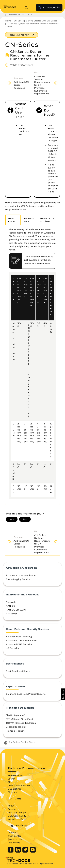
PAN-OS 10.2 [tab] (29, 220)
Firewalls (11, 602)
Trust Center (14, 836)
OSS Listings (14, 789)
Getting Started (28, 742)
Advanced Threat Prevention (21, 640)
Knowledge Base (17, 819)
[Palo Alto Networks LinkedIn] (18, 852)
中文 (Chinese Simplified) (19, 719)
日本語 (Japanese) (15, 715)
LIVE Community (17, 816)
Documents (14, 843)
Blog (10, 782)
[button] (63, 694)
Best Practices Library (18, 671)
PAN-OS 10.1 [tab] (12, 220)
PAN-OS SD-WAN (16, 610)
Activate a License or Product (22, 575)
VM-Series (12, 614)
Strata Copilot (49, 8)
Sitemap (12, 792)
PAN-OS (11, 606)
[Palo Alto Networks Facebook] (11, 852)
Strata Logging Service (18, 579)
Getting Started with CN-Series (41, 21)
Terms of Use (15, 839)
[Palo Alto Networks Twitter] (26, 852)
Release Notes (16, 775)
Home (8, 21)
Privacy (12, 832)
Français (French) (15, 731)
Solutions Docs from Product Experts (26, 694)
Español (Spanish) (16, 727)
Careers (12, 809)
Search (11, 779)
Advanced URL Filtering (19, 636)
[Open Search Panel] (27, 8)
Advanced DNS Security (19, 644)
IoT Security (12, 648)
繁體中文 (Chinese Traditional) (22, 723)
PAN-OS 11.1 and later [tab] (47, 220)
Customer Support (18, 812)
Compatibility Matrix (19, 785)
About (11, 806)
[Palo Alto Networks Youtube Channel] (33, 852)
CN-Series (19, 21)
